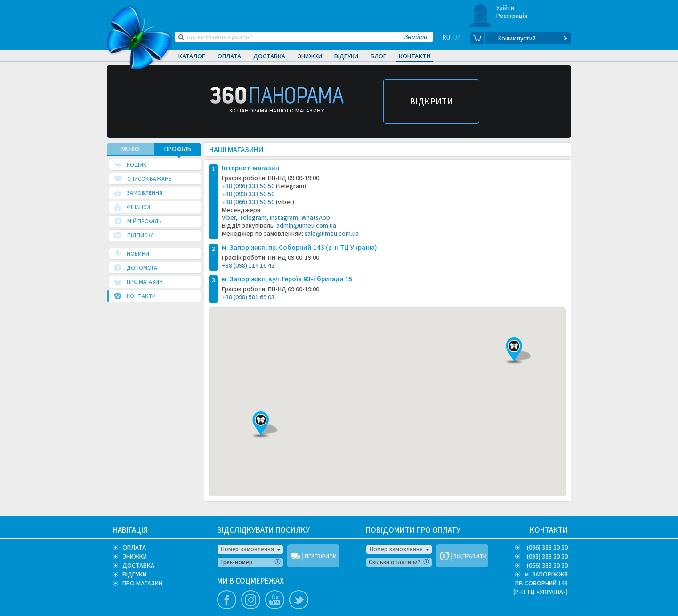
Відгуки (346, 56)
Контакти (415, 56)
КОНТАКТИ (549, 530)
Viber (229, 220)
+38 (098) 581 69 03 (248, 299)
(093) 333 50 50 (547, 557)
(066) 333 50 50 (547, 566)
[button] (261, 427)
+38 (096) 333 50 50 (248, 188)
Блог (379, 56)
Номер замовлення (247, 549)
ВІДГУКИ (134, 575)
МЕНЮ (130, 151)
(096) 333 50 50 (547, 548)
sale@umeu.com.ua (332, 236)
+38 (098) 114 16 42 (248, 267)
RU (446, 39)
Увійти (505, 8)
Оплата (229, 56)
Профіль (178, 151)
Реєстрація (512, 16)
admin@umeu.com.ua (306, 228)
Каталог (192, 56)
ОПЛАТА (134, 548)
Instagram (284, 220)
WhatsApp (316, 220)
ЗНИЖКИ (135, 557)
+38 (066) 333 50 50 (248, 204)
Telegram (253, 220)
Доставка (269, 56)
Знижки (310, 56)
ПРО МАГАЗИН (142, 584)
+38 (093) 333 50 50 (248, 196)
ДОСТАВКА (138, 566)
